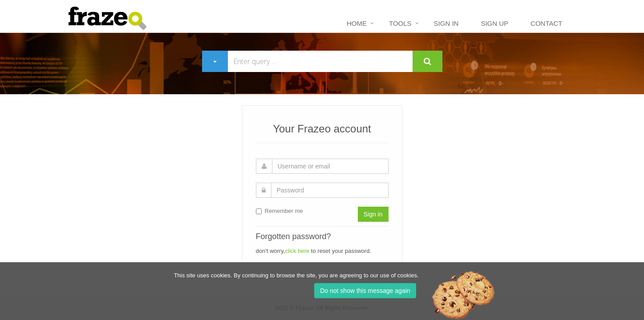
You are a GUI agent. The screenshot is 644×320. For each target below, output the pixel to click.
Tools (400, 23)
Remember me (279, 211)
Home (357, 23)
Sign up (494, 23)
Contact (546, 23)
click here (297, 251)
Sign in (446, 23)
